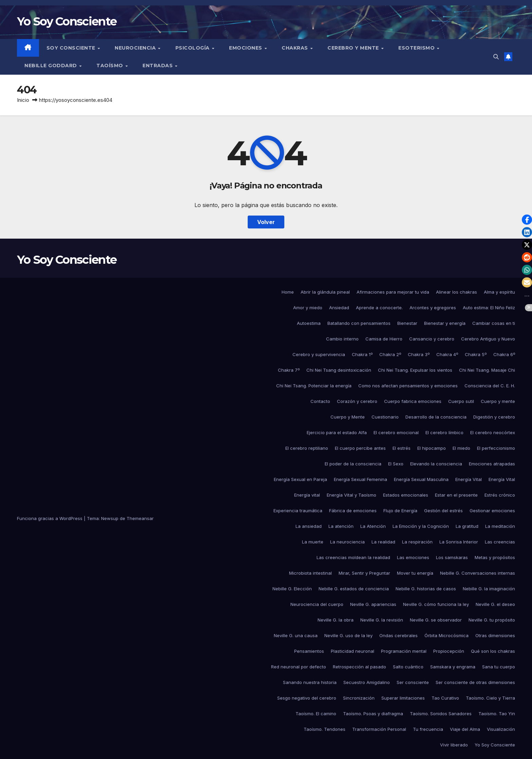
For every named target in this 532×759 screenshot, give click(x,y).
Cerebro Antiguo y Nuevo (488, 339)
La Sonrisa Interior (459, 542)
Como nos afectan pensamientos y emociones (408, 386)
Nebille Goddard (51, 66)
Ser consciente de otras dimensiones (475, 682)
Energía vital (307, 495)
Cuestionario (385, 417)
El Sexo (396, 464)
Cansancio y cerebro (432, 339)
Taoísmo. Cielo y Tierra (490, 698)
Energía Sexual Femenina (360, 479)
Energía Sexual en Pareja (300, 479)
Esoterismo (417, 48)
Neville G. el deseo (495, 604)
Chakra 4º (447, 354)
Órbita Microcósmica (446, 635)
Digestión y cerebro (494, 417)
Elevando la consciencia (436, 464)
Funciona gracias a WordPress (50, 518)
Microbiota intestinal (310, 573)
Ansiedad (339, 308)
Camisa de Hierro (384, 339)
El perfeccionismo (496, 448)
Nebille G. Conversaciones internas (478, 573)
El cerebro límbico (444, 432)
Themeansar (140, 518)
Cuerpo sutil (461, 401)
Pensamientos (309, 651)
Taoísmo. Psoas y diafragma (373, 714)
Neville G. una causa (296, 635)
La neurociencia (347, 542)
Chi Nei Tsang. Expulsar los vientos (415, 370)
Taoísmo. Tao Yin (497, 714)
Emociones (246, 48)
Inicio (23, 100)
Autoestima (309, 323)
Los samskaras (452, 557)
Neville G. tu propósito (492, 620)
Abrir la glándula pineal (325, 292)
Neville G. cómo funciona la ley (436, 604)
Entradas (158, 66)
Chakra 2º (390, 354)
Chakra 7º (289, 370)
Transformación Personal (379, 729)
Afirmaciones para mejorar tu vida (393, 292)
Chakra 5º (476, 354)
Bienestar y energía (445, 323)
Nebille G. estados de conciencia (354, 589)
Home (288, 292)
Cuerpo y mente (498, 401)
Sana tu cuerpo (499, 667)
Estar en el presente (456, 495)
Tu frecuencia (428, 729)
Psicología (193, 48)
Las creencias (500, 542)
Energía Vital (469, 479)
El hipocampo (432, 448)
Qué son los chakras (493, 651)
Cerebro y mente (354, 48)
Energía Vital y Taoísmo (351, 495)
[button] (496, 57)
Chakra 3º (419, 354)
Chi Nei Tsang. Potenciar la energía (314, 386)
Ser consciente (413, 682)
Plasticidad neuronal (353, 651)
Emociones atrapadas (492, 464)
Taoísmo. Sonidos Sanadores (441, 714)
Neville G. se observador (436, 620)
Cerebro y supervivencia (319, 354)
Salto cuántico (408, 667)
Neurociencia (136, 48)
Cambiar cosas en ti (494, 323)
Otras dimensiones (495, 635)
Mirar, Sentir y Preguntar (364, 573)
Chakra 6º (504, 354)
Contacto (320, 401)
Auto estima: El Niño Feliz (489, 308)
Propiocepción (449, 651)
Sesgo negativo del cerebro (307, 698)
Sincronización (359, 698)
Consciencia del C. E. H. (490, 386)
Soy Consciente (72, 48)
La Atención (373, 526)
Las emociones (413, 557)
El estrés (402, 448)
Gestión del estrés (443, 511)
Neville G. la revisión (382, 620)
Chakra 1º (362, 354)
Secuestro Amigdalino (367, 682)
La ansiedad (309, 526)
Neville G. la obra (336, 620)
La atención (341, 526)
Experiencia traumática (298, 511)
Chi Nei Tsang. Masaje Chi (487, 370)
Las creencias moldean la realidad (353, 557)
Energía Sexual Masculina (421, 479)
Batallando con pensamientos (359, 323)
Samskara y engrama (453, 667)
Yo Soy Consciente (67, 21)
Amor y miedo (308, 308)
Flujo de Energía (400, 511)
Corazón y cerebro (357, 401)
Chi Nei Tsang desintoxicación (339, 370)
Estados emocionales (406, 495)
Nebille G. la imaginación (489, 589)
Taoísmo (110, 66)
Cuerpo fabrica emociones (413, 401)
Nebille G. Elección (292, 589)
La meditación (500, 526)
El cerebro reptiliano (307, 448)
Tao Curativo (445, 698)
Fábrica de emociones (353, 511)
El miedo (461, 448)
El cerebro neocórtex (493, 432)
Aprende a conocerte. (379, 308)
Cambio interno (342, 339)
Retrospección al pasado (359, 667)
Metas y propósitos (495, 557)
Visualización (501, 729)
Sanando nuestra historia (310, 682)
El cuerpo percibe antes (360, 448)
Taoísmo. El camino (316, 714)
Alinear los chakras (457, 292)
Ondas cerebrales (398, 635)
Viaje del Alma (465, 729)
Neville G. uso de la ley (348, 635)
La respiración (417, 542)
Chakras (296, 48)
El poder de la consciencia (353, 464)
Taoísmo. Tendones (325, 729)
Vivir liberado (454, 745)
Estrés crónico (500, 495)
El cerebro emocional (396, 432)
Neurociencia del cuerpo (317, 604)
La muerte (313, 542)
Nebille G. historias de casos (426, 589)
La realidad (383, 542)
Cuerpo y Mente (348, 417)
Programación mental (404, 651)
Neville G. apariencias (373, 604)
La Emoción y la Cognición (421, 526)
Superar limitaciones (403, 698)
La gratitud (467, 526)
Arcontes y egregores (433, 308)
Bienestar (407, 323)
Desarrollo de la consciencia (436, 417)
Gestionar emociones (492, 511)
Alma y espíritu (499, 292)
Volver (266, 222)
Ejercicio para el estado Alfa (337, 432)
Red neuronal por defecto (299, 667)
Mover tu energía (415, 573)
